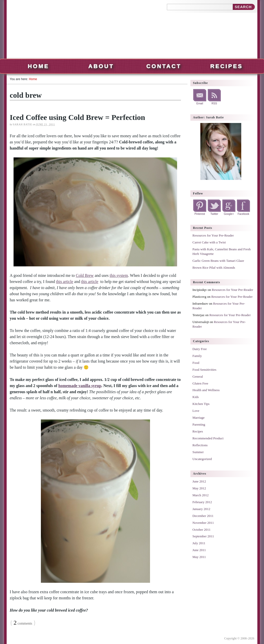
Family (197, 356)
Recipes (227, 66)
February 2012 (202, 502)
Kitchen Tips (201, 404)
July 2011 (199, 543)
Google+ (229, 214)
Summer (198, 452)
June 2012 (199, 481)
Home (39, 66)
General (198, 376)
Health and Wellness (206, 390)
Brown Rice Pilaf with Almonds (214, 268)
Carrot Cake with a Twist (209, 242)
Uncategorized (202, 459)
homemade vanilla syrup (80, 386)
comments (23, 623)
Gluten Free (200, 383)
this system (119, 275)
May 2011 (199, 557)
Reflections (200, 445)
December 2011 (203, 516)
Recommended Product (208, 438)
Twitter (214, 214)
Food (196, 363)
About (101, 66)
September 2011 (203, 536)
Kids (196, 397)
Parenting (199, 424)
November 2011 (203, 523)
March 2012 (200, 495)
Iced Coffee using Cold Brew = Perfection (77, 117)
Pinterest (200, 214)
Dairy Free (200, 349)
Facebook (244, 214)
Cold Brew (85, 275)
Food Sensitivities (204, 370)
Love (196, 411)
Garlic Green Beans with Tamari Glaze (218, 261)
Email (200, 103)
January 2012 (201, 509)
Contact (164, 66)
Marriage (199, 418)
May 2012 (199, 488)
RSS (214, 103)
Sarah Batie (22, 124)
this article (65, 282)
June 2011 (199, 550)
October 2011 (202, 530)
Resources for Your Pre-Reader (213, 235)
